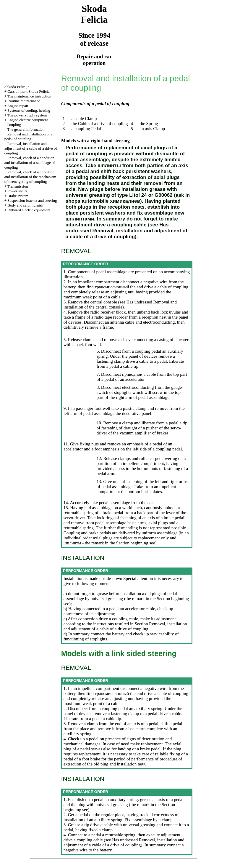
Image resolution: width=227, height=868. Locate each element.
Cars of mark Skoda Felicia (28, 91)
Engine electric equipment (27, 120)
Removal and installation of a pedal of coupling (29, 136)
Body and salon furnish (25, 205)
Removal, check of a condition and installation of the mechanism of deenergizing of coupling (30, 177)
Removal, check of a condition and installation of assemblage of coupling (30, 163)
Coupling (14, 125)
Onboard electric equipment (29, 210)
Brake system (18, 196)
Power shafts (17, 191)
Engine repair (18, 106)
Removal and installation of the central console (120, 304)
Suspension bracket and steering (32, 200)
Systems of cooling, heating (29, 110)
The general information (26, 129)
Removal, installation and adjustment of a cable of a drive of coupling (31, 148)
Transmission (18, 186)
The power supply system (27, 115)
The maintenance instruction (29, 96)
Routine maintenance (24, 101)
